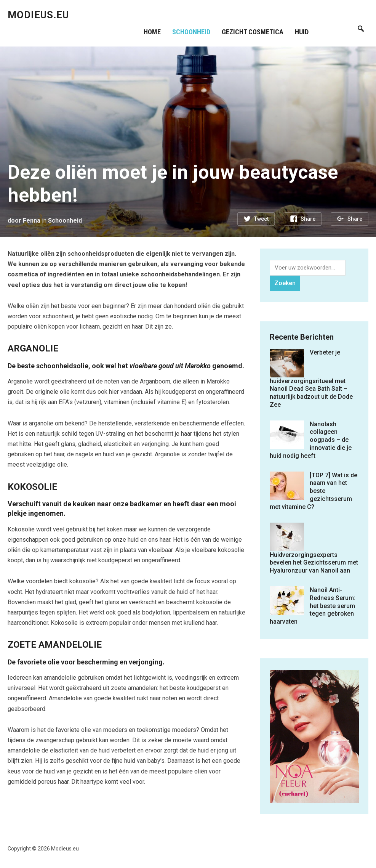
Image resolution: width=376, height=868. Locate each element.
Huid (302, 32)
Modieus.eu (38, 15)
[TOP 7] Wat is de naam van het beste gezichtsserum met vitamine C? (314, 491)
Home (153, 32)
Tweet (261, 219)
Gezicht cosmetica (253, 32)
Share (308, 219)
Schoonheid (192, 32)
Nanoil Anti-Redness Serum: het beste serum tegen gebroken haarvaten (313, 606)
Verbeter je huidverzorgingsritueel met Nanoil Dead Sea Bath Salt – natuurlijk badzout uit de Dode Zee (311, 379)
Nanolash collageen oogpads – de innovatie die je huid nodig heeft (311, 440)
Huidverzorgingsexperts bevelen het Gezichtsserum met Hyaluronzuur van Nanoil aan (314, 563)
